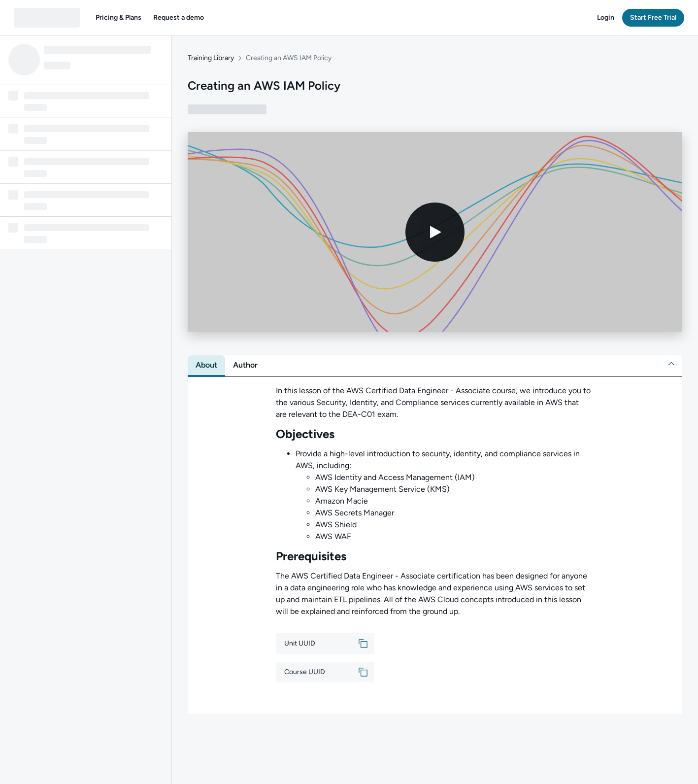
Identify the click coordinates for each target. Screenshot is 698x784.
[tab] (206, 365)
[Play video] (435, 232)
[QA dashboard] (47, 18)
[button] (118, 18)
